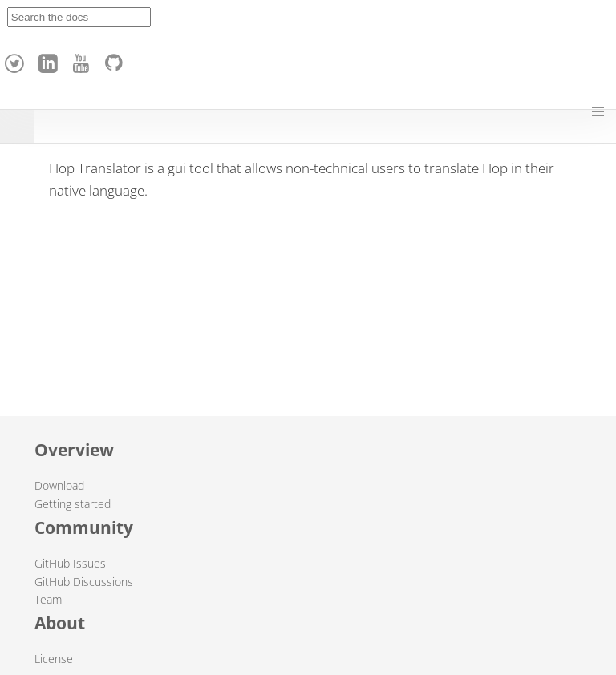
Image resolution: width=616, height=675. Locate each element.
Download (59, 485)
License (54, 659)
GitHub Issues (70, 563)
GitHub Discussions (84, 582)
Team (48, 599)
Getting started (73, 504)
